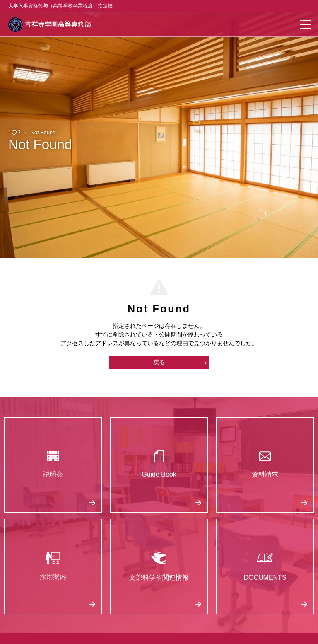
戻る (180, 362)
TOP (14, 132)
